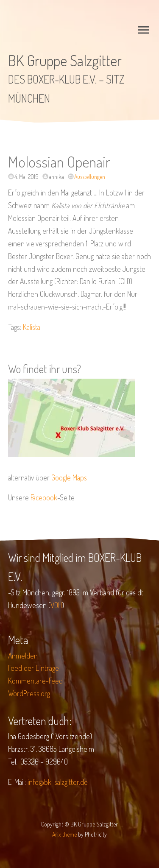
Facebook (44, 497)
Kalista (32, 327)
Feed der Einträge (33, 668)
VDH (56, 605)
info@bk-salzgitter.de (58, 782)
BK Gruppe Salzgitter (65, 60)
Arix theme (64, 834)
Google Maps (69, 477)
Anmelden (23, 656)
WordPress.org (29, 693)
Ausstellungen (90, 177)
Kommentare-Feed (35, 681)
